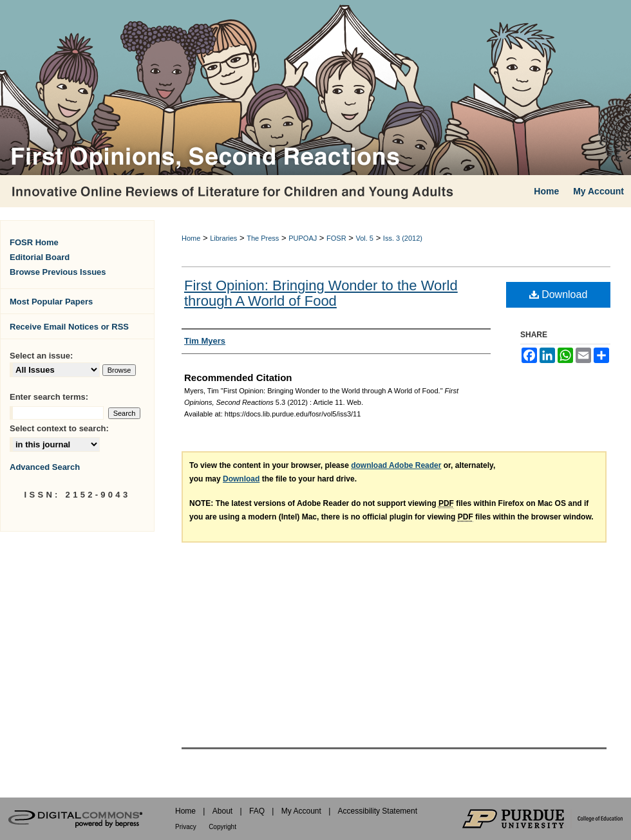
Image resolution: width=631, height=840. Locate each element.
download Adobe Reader (396, 465)
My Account (301, 811)
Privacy (186, 827)
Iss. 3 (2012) (403, 238)
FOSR (336, 238)
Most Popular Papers (51, 302)
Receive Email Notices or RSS (69, 327)
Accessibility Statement (378, 811)
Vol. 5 (364, 238)
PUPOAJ (303, 238)
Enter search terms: (49, 397)
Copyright (222, 827)
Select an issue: (41, 356)
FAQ (257, 811)
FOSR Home (34, 242)
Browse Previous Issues (58, 272)
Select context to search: (59, 428)
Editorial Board (40, 257)
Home (191, 238)
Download (559, 294)
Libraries (223, 238)
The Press (263, 238)
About (222, 811)
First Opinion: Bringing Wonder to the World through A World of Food (321, 293)
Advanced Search (45, 467)
